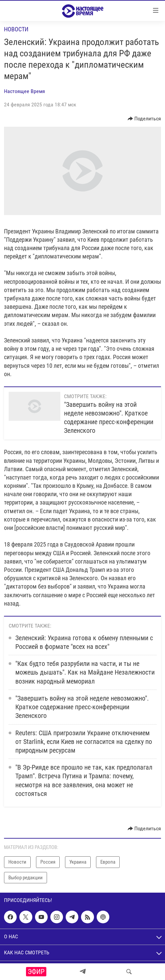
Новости (16, 29)
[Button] (144, 119)
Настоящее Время (24, 91)
